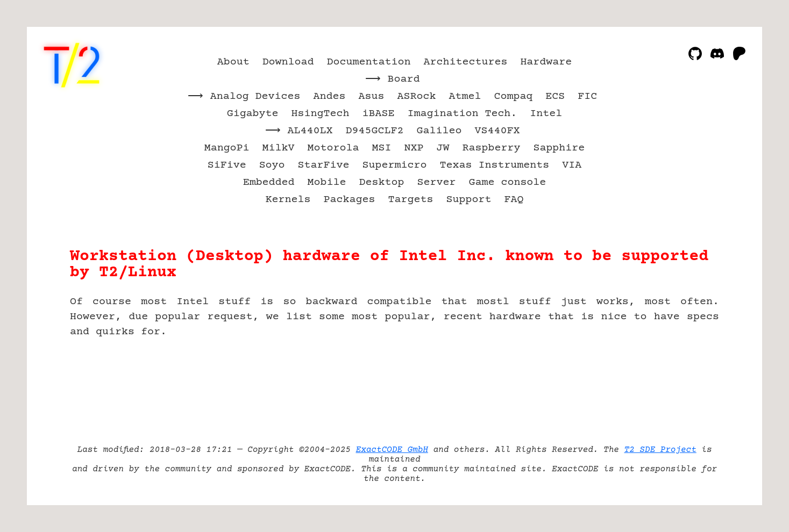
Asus (372, 96)
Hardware (546, 62)
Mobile (327, 182)
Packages (350, 200)
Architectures (465, 62)
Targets (410, 200)
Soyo (272, 165)
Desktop (382, 182)
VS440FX (497, 131)
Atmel (465, 96)
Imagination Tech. (462, 114)
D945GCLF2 (375, 131)
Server (436, 182)
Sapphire (559, 148)
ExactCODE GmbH (392, 450)
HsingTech (321, 114)
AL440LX (310, 131)
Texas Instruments (494, 165)
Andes (330, 96)
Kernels (288, 200)
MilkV (279, 148)
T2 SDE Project (660, 450)
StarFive (324, 165)
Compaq (513, 96)
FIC (587, 96)
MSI (382, 148)
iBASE (379, 114)
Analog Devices (255, 96)
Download (288, 62)
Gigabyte (253, 114)
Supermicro (395, 165)
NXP (414, 148)
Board (404, 79)
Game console (507, 182)
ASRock (416, 96)
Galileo (439, 131)
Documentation (369, 62)
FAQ (514, 200)
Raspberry (491, 148)
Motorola (333, 148)
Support (468, 200)
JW (443, 148)
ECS (555, 96)
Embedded (269, 182)
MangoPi (227, 148)
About (233, 62)
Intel (546, 114)
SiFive (227, 165)
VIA (572, 165)
